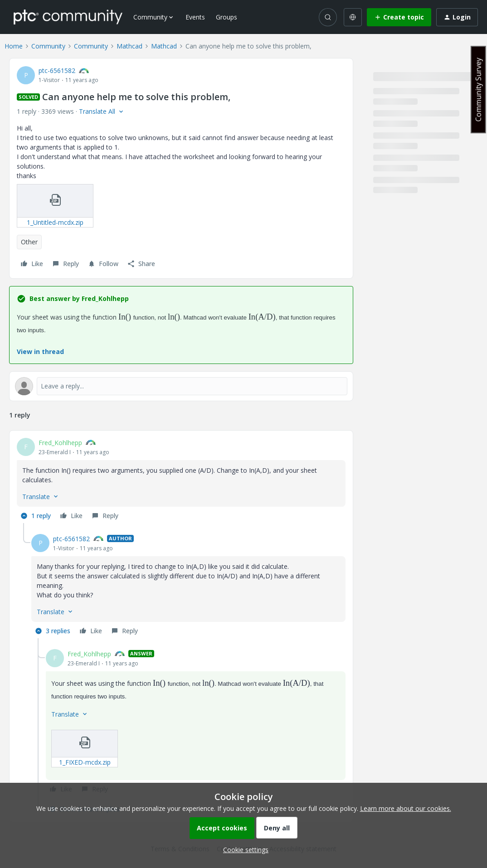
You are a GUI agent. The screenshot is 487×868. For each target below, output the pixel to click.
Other (29, 242)
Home (14, 46)
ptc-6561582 (57, 70)
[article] (181, 480)
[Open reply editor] (181, 386)
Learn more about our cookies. (406, 808)
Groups (226, 17)
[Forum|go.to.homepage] (68, 17)
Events (195, 17)
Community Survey (478, 90)
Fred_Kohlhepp (60, 443)
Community (48, 46)
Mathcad (129, 46)
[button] (399, 17)
